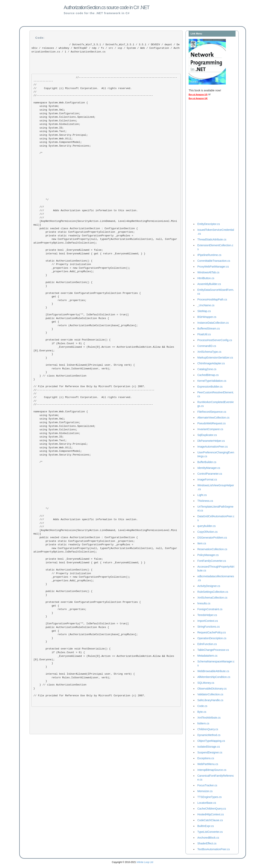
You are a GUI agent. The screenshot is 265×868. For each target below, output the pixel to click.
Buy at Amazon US (198, 94)
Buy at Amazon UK (198, 98)
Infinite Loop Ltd (145, 862)
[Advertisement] (204, 162)
